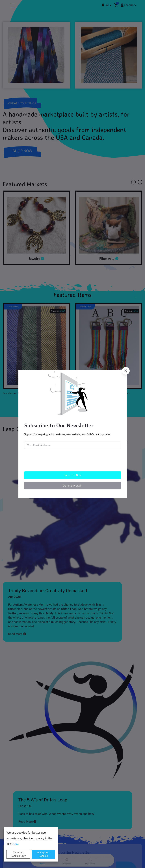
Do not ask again (72, 486)
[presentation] (72, 459)
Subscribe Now (73, 475)
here (16, 844)
